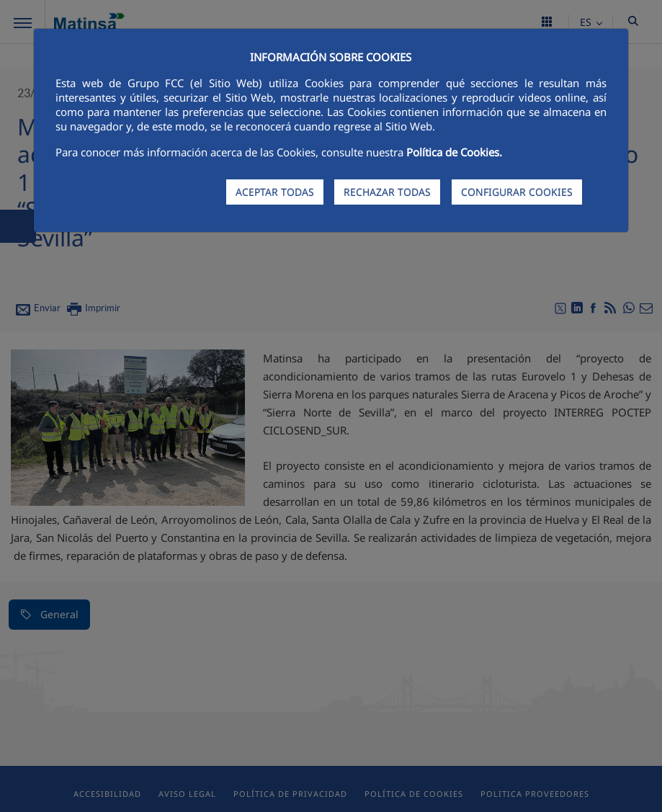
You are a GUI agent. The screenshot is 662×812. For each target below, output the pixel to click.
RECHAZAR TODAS (387, 192)
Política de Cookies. (454, 152)
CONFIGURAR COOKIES (517, 192)
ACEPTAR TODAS (275, 192)
